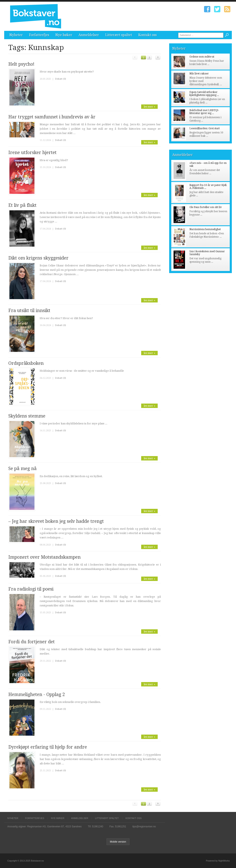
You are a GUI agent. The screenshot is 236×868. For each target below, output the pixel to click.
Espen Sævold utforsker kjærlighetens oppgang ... (204, 94)
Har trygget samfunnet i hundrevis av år (52, 117)
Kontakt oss (147, 35)
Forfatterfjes (39, 35)
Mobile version (118, 842)
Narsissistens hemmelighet (205, 229)
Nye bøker (64, 35)
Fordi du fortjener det (32, 642)
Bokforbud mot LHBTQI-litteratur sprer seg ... (204, 112)
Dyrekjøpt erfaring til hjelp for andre (48, 747)
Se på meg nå (22, 468)
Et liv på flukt (22, 205)
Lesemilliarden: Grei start (205, 128)
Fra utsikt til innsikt (29, 310)
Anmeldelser (89, 35)
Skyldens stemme (27, 416)
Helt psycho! (21, 64)
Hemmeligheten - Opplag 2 (37, 694)
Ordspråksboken (26, 363)
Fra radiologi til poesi (31, 589)
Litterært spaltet (119, 35)
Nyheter (16, 35)
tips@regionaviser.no (144, 827)
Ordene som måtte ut (202, 57)
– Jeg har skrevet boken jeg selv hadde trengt (56, 521)
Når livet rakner (199, 74)
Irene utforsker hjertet (32, 152)
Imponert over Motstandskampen (44, 557)
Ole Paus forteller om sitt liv (206, 207)
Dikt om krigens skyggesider (38, 258)
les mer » (149, 107)
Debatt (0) (60, 79)
